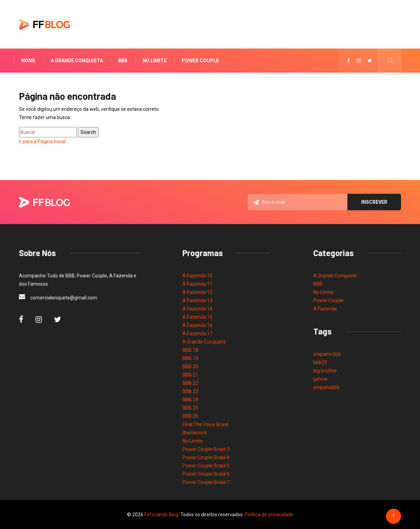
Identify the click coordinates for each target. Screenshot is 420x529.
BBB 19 (190, 358)
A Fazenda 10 (197, 276)
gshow (321, 379)
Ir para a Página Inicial (42, 141)
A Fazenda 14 (197, 309)
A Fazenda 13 (197, 300)
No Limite (155, 61)
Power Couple (200, 61)
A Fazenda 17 (197, 334)
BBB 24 (190, 400)
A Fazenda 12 (197, 292)
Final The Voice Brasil (205, 424)
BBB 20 (190, 367)
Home (28, 61)
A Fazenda (325, 309)
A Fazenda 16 (197, 325)
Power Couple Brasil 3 (206, 449)
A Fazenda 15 (197, 317)
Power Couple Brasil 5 (206, 466)
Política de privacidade (269, 515)
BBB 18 (190, 350)
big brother (325, 371)
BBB (123, 61)
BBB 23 (190, 391)
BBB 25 (190, 408)
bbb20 (320, 362)
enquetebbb (327, 387)
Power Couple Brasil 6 (206, 474)
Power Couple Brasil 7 (206, 482)
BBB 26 (190, 416)
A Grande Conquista (77, 61)
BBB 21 (190, 375)
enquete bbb (327, 354)
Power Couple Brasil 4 (206, 457)
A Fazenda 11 (197, 284)
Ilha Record (195, 433)
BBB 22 (190, 383)
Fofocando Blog (161, 515)
